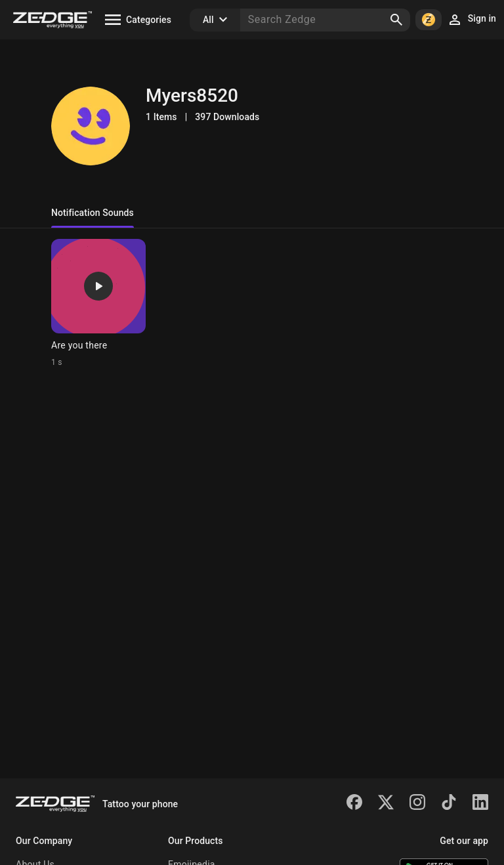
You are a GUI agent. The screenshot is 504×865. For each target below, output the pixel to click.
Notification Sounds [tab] (93, 213)
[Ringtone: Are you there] (98, 303)
